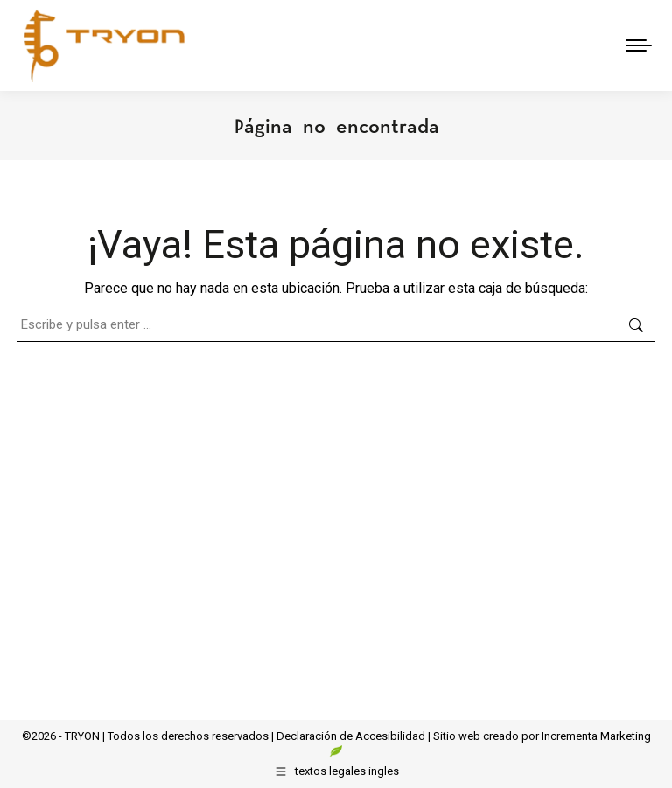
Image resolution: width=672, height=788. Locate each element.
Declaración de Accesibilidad (351, 736)
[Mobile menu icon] (639, 45)
